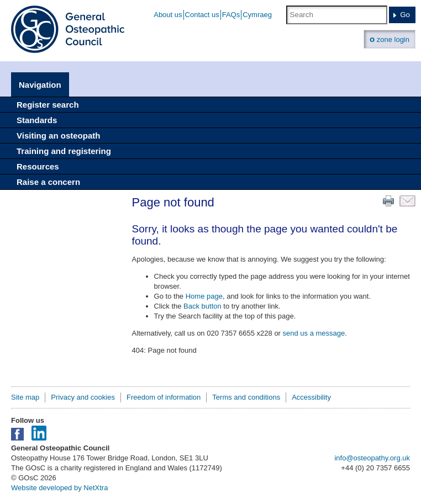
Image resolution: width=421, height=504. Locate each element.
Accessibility (311, 397)
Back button (202, 306)
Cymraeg (257, 15)
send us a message (314, 333)
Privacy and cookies (83, 397)
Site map (25, 397)
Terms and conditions (246, 397)
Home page (204, 296)
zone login (390, 39)
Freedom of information (164, 397)
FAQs (231, 15)
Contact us (202, 15)
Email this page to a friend (407, 201)
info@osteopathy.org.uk (372, 458)
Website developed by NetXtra (59, 488)
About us (168, 15)
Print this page (388, 201)
